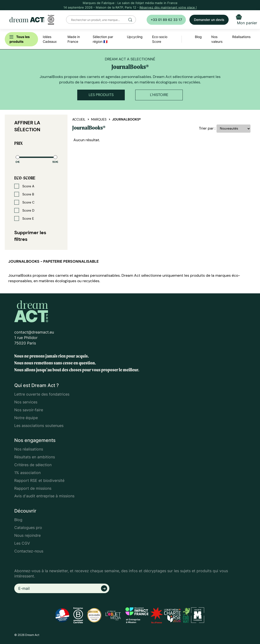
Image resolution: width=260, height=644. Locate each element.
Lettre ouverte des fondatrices (42, 394)
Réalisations (241, 37)
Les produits (101, 95)
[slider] (18, 157)
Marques (99, 119)
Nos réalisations (29, 449)
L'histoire (159, 95)
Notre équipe (26, 418)
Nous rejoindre (27, 535)
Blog (18, 520)
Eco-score (25, 178)
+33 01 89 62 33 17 (166, 20)
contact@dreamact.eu (34, 332)
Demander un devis (209, 20)
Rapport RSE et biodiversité (39, 480)
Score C (24, 202)
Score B (24, 194)
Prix (18, 143)
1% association (27, 473)
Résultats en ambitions (35, 457)
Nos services (26, 402)
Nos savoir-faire (29, 410)
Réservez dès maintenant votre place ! (168, 7)
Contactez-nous (29, 551)
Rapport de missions (33, 488)
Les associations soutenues (39, 426)
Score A (24, 186)
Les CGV (22, 543)
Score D (24, 210)
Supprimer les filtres (30, 236)
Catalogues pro (28, 528)
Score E (24, 218)
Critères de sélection (33, 465)
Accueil (79, 119)
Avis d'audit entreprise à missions (44, 496)
